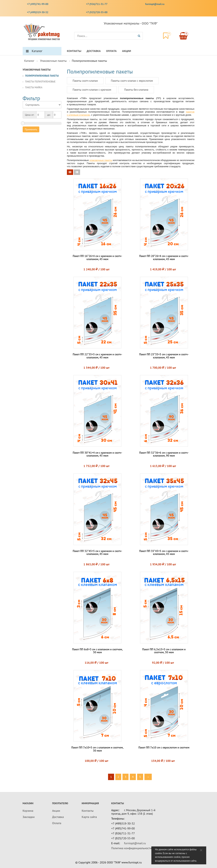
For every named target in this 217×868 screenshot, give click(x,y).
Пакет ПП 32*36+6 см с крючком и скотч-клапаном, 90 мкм (164, 454)
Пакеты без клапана (136, 90)
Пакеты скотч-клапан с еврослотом (132, 81)
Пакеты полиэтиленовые (40, 82)
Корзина (28, 811)
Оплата (111, 51)
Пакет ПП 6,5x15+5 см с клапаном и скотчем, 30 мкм (164, 651)
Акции (126, 51)
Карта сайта (89, 817)
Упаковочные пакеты (53, 61)
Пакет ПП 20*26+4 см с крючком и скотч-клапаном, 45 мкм (164, 258)
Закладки (29, 817)
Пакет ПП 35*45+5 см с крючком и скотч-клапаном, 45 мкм (164, 553)
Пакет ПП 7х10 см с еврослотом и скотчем (164, 747)
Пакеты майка (34, 87)
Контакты (74, 51)
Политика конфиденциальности (131, 848)
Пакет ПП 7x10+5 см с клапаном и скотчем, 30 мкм (97, 749)
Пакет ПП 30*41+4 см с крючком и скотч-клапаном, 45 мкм (97, 454)
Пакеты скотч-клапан (85, 81)
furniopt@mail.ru (155, 4)
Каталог (37, 51)
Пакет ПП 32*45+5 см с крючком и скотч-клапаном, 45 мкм (97, 553)
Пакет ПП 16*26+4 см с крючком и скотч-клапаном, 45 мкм (97, 258)
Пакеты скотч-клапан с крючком (92, 90)
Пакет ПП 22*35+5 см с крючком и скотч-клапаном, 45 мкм (97, 356)
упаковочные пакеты (101, 160)
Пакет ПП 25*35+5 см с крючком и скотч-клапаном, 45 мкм (164, 356)
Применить (31, 129)
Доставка (94, 51)
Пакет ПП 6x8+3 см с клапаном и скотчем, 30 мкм (97, 651)
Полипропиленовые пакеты (42, 76)
